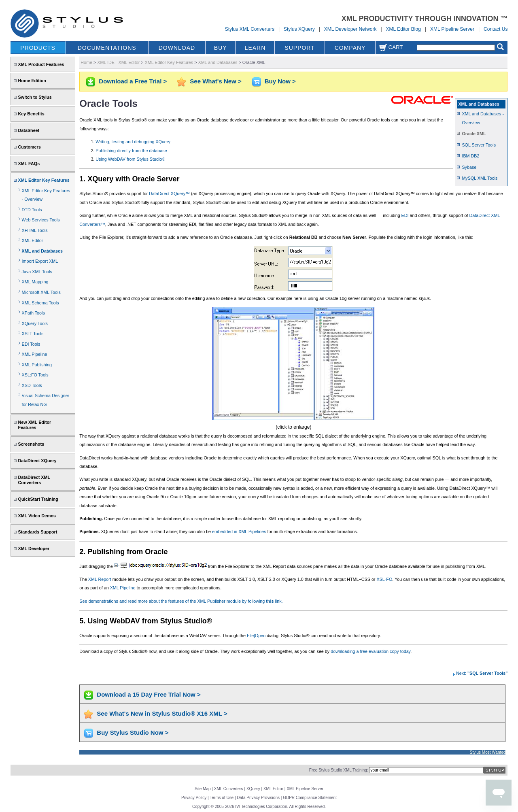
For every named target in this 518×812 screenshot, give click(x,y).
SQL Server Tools (479, 145)
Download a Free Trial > (133, 81)
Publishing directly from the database (131, 151)
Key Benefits (31, 114)
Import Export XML (40, 261)
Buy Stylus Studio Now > (133, 732)
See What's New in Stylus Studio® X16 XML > (162, 713)
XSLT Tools (33, 334)
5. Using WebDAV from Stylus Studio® (146, 621)
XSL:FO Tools (35, 375)
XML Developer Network (350, 29)
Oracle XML (474, 134)
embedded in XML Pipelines (239, 531)
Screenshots (31, 444)
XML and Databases (42, 251)
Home (86, 62)
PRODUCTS (38, 48)
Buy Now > (280, 81)
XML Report (100, 579)
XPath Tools (33, 313)
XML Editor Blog (403, 29)
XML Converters (229, 789)
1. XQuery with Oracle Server (129, 179)
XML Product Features (41, 64)
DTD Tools (32, 210)
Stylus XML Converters (250, 29)
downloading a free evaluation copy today (370, 651)
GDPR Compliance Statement (310, 798)
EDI (405, 215)
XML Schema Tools (40, 303)
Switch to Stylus (35, 97)
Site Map (203, 789)
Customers (30, 147)
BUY (221, 48)
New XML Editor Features (35, 425)
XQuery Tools (35, 323)
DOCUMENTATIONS (107, 48)
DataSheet (29, 130)
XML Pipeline (35, 354)
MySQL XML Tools (480, 178)
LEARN (255, 48)
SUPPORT (299, 48)
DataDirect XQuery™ (169, 193)
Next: (479, 673)
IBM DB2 (470, 156)
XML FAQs (29, 164)
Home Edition (32, 81)
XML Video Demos (37, 516)
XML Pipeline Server (452, 29)
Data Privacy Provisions (258, 798)
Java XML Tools (37, 272)
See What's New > (215, 81)
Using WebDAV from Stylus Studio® (130, 159)
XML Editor (33, 240)
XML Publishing (37, 365)
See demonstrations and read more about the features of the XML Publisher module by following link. (181, 601)
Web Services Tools (41, 220)
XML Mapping (35, 282)
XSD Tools (32, 385)
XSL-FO (384, 579)
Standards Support (38, 532)
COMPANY (350, 48)
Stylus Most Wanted (488, 752)
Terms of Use (222, 798)
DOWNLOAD (177, 48)
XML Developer (34, 548)
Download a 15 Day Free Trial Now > (149, 694)
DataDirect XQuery (37, 461)
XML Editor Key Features (44, 180)
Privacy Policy (194, 798)
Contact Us (496, 29)
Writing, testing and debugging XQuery (133, 142)
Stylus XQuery (299, 29)
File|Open (256, 636)
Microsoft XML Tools (41, 292)
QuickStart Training (38, 499)
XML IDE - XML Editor (118, 62)
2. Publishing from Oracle (123, 552)
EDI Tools (31, 344)
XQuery (253, 789)
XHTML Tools (35, 230)
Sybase (469, 167)
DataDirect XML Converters (34, 480)
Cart (391, 47)
